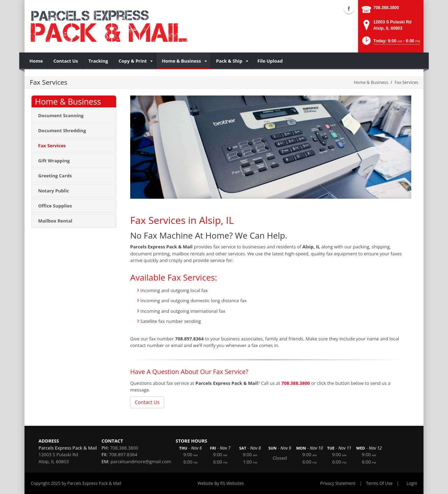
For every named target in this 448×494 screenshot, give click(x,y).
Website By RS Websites (221, 483)
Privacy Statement (338, 483)
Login (412, 483)
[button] (390, 43)
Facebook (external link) (349, 8)
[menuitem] (36, 61)
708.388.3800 (386, 8)
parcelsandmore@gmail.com (141, 461)
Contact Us (147, 402)
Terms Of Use (379, 483)
